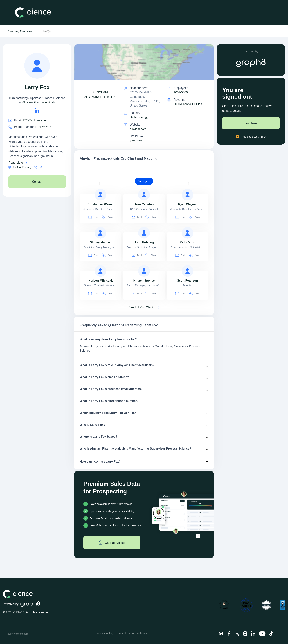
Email (93, 217)
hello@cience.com (18, 634)
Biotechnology (139, 117)
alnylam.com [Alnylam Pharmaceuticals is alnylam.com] (138, 129)
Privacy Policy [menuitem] (105, 634)
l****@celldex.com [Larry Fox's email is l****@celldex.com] (35, 120)
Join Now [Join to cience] (251, 123)
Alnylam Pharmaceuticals (39, 102)
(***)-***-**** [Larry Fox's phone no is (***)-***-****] (43, 127)
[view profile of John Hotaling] (144, 233)
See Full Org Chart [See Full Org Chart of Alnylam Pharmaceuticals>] (141, 307)
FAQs (47, 31)
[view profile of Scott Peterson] (188, 271)
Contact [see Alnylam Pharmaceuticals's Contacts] (37, 182)
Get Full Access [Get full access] (112, 543)
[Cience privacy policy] (35, 167)
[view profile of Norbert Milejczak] (100, 271)
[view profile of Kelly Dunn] (188, 233)
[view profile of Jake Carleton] (144, 195)
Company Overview (19, 31)
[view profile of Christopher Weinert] (100, 195)
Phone (107, 217)
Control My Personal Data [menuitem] (132, 634)
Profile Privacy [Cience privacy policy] (20, 167)
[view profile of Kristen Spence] (144, 271)
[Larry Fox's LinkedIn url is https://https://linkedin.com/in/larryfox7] (37, 110)
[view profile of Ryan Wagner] (188, 195)
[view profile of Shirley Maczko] (100, 233)
